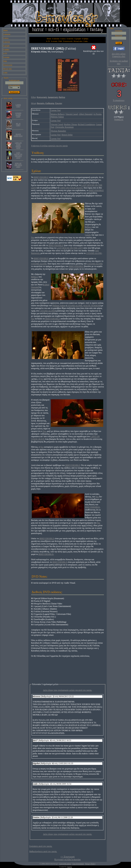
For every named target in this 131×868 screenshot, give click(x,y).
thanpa (70, 867)
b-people (7, 46)
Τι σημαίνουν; (119, 100)
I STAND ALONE (94, 253)
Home (6, 30)
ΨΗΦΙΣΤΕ (119, 120)
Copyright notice (65, 864)
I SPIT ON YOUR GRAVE (71, 188)
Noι (33, 238)
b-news (6, 38)
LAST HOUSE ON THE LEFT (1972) (18, 155)
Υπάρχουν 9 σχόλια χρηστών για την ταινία (49, 146)
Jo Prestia (97, 114)
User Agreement (78, 864)
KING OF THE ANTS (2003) (18, 165)
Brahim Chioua (71, 124)
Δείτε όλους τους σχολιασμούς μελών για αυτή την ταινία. (68, 690)
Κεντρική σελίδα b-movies (67, 860)
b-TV (5, 53)
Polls (5, 61)
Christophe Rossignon (64, 127)
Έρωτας (59, 103)
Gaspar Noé (56, 110)
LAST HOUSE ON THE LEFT (70, 248)
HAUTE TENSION (92, 306)
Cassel (88, 235)
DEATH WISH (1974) (18, 135)
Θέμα (33, 103)
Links (6, 73)
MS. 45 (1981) (18, 124)
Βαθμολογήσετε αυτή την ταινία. (43, 851)
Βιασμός (41, 103)
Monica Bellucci (58, 114)
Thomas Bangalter (58, 131)
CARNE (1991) (18, 106)
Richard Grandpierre (86, 124)
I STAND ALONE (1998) (18, 115)
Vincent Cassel (72, 114)
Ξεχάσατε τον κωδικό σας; (119, 62)
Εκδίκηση (50, 103)
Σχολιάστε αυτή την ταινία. (41, 846)
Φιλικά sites (8, 69)
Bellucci (88, 227)
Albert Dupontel (86, 114)
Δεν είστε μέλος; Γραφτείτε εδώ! (119, 55)
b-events (6, 57)
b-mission (7, 34)
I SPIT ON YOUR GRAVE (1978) (18, 145)
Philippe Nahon (57, 117)
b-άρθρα (6, 50)
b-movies (7, 42)
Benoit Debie (67, 135)
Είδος (33, 97)
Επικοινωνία (8, 65)
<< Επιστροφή (68, 857)
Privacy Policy (90, 864)
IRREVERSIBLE (41, 177)
